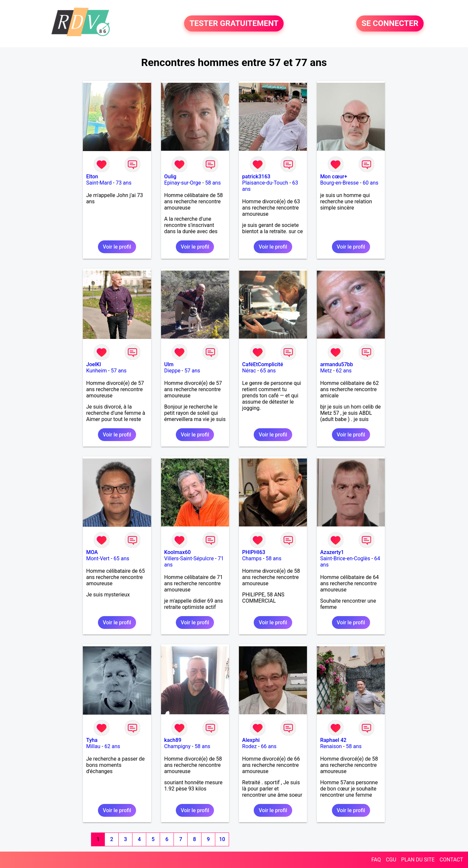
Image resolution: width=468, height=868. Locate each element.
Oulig (170, 177)
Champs (252, 558)
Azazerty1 (332, 552)
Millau (93, 746)
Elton (92, 177)
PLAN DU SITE (418, 860)
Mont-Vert (98, 558)
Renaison (331, 746)
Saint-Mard (99, 183)
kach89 (173, 740)
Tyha (92, 740)
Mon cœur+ (334, 177)
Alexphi (251, 740)
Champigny (177, 746)
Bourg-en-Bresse (339, 183)
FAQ (376, 860)
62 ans (344, 371)
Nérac (249, 371)
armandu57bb (337, 364)
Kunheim (96, 371)
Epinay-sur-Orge (183, 183)
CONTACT (451, 860)
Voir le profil (117, 247)
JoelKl (94, 364)
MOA (92, 552)
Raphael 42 (333, 740)
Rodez (249, 746)
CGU (391, 860)
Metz (326, 371)
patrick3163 (256, 177)
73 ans (124, 183)
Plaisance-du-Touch (265, 183)
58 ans (213, 183)
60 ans (371, 183)
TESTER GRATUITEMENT (234, 24)
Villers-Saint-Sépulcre (189, 558)
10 (222, 839)
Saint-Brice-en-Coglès (345, 558)
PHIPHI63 (254, 552)
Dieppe (172, 371)
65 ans (268, 371)
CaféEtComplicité (263, 364)
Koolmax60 (178, 552)
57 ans (119, 371)
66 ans (269, 746)
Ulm (169, 364)
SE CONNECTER (390, 24)
